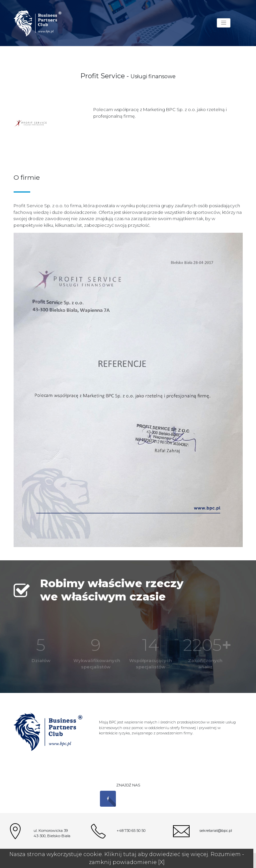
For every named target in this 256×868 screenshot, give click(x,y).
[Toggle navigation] (224, 23)
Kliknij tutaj (120, 854)
